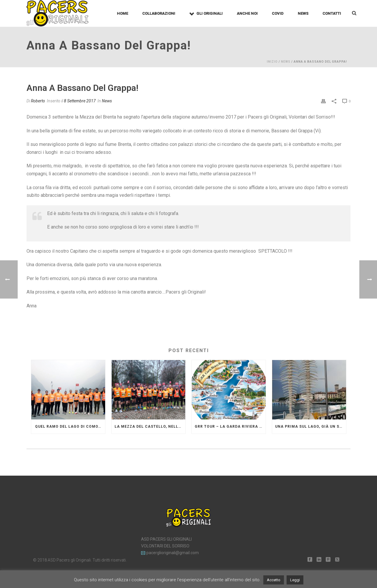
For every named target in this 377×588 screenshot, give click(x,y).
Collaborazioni (159, 13)
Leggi (295, 580)
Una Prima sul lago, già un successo (311, 427)
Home (123, 13)
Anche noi (247, 13)
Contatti (332, 13)
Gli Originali (206, 14)
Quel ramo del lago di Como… (68, 427)
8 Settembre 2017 (80, 101)
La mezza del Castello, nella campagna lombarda (150, 427)
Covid (278, 13)
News (303, 13)
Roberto (38, 101)
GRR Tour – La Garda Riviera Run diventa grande (230, 427)
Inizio (272, 62)
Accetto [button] (274, 580)
